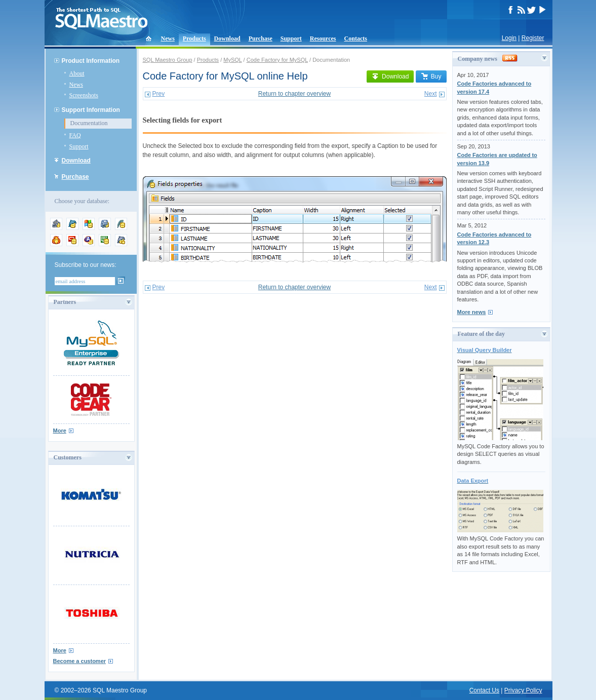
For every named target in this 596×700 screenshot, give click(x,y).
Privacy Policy (523, 690)
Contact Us (484, 690)
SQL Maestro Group (168, 60)
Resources (323, 38)
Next (431, 94)
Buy (431, 76)
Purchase (261, 38)
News (168, 38)
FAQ (75, 135)
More (60, 431)
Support (291, 38)
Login (509, 38)
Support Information (91, 110)
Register (533, 38)
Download (227, 38)
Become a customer (80, 661)
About (77, 73)
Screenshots (84, 95)
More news (472, 312)
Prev (159, 94)
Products (194, 38)
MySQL (232, 60)
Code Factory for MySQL (277, 60)
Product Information (91, 61)
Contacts (356, 38)
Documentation (89, 123)
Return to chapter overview (294, 94)
